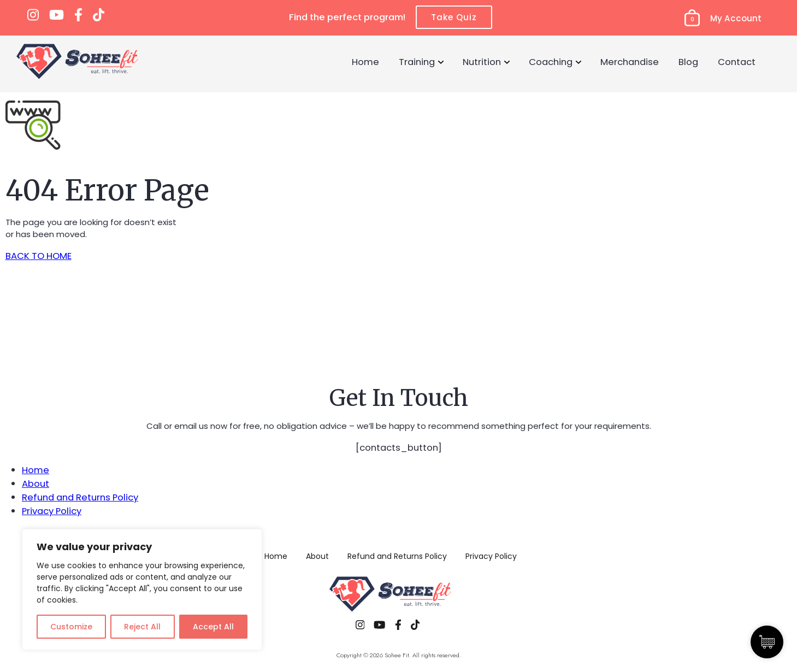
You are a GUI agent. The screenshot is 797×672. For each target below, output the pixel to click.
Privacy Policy (52, 511)
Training (417, 62)
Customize (71, 627)
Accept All (213, 627)
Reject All (142, 627)
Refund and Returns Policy (80, 497)
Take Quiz (454, 17)
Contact (737, 62)
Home (365, 62)
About (36, 484)
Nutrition (482, 62)
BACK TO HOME (39, 256)
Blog (688, 62)
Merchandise (630, 62)
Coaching (551, 62)
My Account (736, 18)
